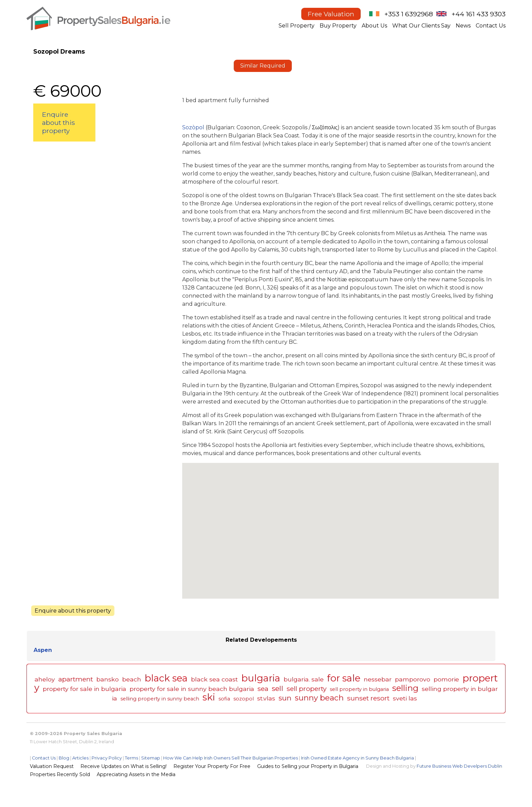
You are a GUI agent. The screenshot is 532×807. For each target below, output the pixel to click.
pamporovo (413, 679)
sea (263, 689)
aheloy (45, 679)
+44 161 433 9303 (479, 14)
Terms (131, 758)
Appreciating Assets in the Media (136, 774)
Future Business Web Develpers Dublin (459, 766)
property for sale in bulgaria (84, 689)
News (463, 26)
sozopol (244, 699)
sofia (224, 699)
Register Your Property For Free (212, 766)
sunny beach (319, 698)
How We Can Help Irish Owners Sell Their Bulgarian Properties (231, 758)
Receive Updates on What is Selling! (123, 766)
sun (285, 698)
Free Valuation (331, 14)
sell (278, 688)
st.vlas (266, 698)
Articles (80, 758)
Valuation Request (52, 766)
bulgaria (261, 678)
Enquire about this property (59, 123)
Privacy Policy (107, 758)
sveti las (405, 698)
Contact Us (491, 26)
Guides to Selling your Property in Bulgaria (308, 766)
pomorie (446, 679)
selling (405, 688)
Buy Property (338, 26)
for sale (344, 678)
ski (209, 697)
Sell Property (297, 26)
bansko (108, 679)
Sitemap (151, 758)
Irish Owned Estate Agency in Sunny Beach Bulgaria (357, 758)
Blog (64, 758)
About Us (374, 26)
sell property (307, 689)
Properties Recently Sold (60, 774)
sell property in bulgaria (359, 689)
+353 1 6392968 (409, 14)
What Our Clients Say (421, 26)
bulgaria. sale (304, 679)
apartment (76, 679)
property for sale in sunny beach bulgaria (192, 689)
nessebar (378, 679)
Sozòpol (194, 127)
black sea (166, 678)
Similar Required (263, 66)
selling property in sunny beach (160, 699)
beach (132, 679)
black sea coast (214, 679)
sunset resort (368, 698)
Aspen (43, 650)
